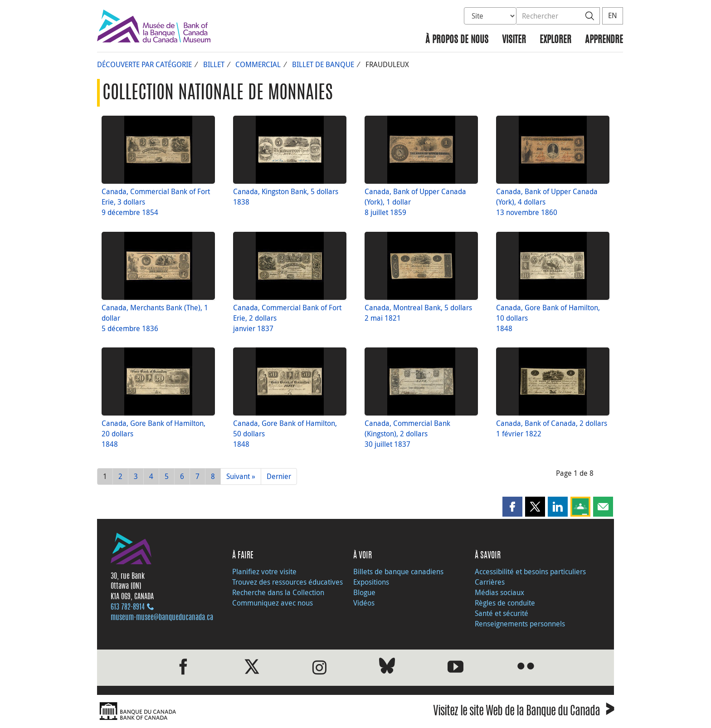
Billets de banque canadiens (398, 572)
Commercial (258, 64)
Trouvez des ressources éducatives (287, 582)
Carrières (490, 582)
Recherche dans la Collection (278, 592)
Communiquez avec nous (273, 603)
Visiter (514, 40)
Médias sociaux (499, 592)
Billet (214, 64)
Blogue (364, 592)
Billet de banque (323, 64)
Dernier (279, 476)
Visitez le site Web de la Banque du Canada (524, 712)
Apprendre (604, 40)
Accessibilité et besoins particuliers (530, 572)
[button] (512, 507)
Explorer (555, 40)
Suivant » (241, 476)
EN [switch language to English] (613, 15)
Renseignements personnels (520, 624)
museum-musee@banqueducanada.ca (162, 618)
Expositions (371, 582)
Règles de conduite (505, 603)
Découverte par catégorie (144, 64)
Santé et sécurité (502, 613)
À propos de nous (457, 40)
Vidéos (364, 603)
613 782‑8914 (128, 607)
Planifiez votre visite (264, 572)
